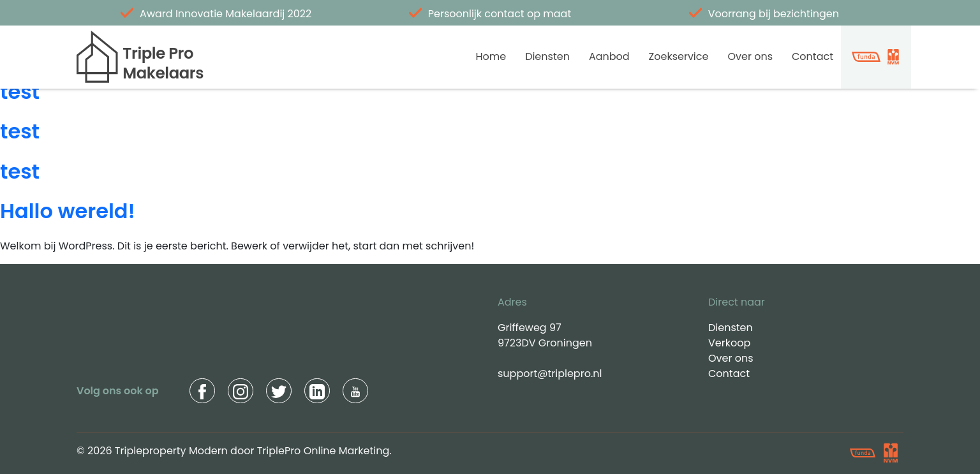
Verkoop (729, 343)
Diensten (547, 56)
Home (491, 56)
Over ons (750, 56)
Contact (813, 56)
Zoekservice (679, 56)
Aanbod (609, 56)
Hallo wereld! (68, 211)
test (20, 92)
